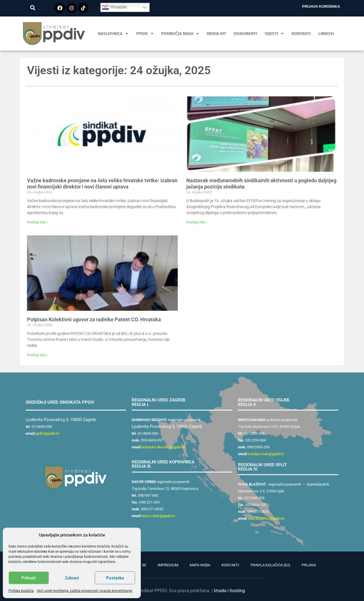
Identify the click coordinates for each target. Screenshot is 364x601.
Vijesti (274, 34)
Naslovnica (113, 34)
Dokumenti (245, 34)
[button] (33, 8)
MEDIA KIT (216, 34)
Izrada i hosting (229, 591)
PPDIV (145, 34)
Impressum (168, 565)
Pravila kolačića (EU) (270, 565)
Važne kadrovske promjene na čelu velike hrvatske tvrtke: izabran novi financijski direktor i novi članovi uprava (102, 184)
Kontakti (301, 34)
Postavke (115, 578)
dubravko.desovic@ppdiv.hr (163, 447)
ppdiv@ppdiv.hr (47, 433)
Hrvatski (114, 7)
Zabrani (72, 578)
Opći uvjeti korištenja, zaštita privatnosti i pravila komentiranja (84, 591)
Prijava (309, 565)
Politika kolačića (21, 591)
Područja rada (180, 34)
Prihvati (29, 578)
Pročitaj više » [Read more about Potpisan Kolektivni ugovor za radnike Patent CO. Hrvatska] (38, 355)
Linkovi (326, 34)
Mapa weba (200, 565)
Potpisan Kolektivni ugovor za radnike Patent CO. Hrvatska (94, 319)
